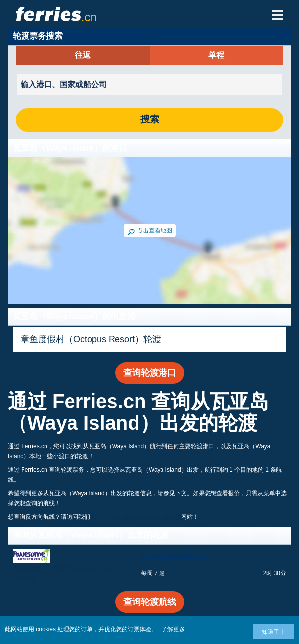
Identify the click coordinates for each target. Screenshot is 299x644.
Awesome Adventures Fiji (174, 556)
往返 (83, 55)
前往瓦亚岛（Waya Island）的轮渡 (136, 517)
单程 (216, 55)
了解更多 (173, 629)
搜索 (150, 120)
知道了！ (274, 632)
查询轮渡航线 (150, 602)
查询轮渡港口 (150, 373)
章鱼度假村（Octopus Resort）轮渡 (91, 339)
